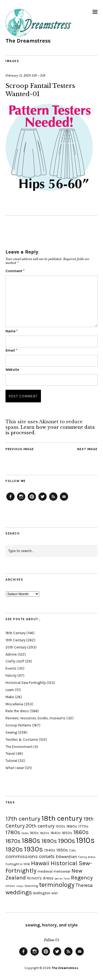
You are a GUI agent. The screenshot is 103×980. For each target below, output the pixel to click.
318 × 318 (38, 76)
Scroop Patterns (18, 725)
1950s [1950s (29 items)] (62, 850)
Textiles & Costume (22, 740)
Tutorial (11, 761)
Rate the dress (17, 711)
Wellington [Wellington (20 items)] (42, 893)
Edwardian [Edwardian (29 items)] (66, 857)
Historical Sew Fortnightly (26, 683)
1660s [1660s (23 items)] (72, 826)
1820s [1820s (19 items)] (45, 833)
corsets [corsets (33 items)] (47, 856)
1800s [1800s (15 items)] (25, 833)
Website (12, 370)
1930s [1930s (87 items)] (34, 849)
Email (11, 350)
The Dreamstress (28, 41)
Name (12, 331)
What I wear (15, 768)
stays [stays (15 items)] (20, 886)
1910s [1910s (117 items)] (85, 840)
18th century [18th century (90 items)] (62, 818)
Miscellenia (14, 704)
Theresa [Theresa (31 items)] (84, 885)
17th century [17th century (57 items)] (23, 819)
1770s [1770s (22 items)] (83, 826)
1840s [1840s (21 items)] (56, 833)
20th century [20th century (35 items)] (40, 826)
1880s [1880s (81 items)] (31, 841)
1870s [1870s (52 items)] (13, 841)
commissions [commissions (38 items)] (22, 856)
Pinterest (32, 500)
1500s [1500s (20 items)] (61, 826)
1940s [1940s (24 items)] (50, 850)
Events (11, 668)
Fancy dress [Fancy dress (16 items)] (87, 857)
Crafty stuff (15, 661)
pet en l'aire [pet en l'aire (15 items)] (62, 879)
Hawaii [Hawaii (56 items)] (40, 863)
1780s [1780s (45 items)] (13, 832)
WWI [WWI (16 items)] (55, 893)
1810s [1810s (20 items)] (34, 833)
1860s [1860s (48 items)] (81, 832)
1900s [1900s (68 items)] (66, 841)
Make (10, 697)
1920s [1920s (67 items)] (14, 849)
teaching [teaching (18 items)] (31, 886)
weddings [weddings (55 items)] (19, 892)
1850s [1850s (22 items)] (67, 833)
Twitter (43, 500)
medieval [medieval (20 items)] (45, 871)
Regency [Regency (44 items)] (82, 878)
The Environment (19, 747)
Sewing (11, 732)
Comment (15, 271)
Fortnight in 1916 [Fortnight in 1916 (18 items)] (18, 864)
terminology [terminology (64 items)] (57, 885)
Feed (53, 500)
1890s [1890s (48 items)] (49, 841)
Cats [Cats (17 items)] (73, 850)
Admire (11, 654)
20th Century (16, 647)
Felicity (11, 676)
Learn (10, 690)
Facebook (10, 500)
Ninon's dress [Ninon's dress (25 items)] (40, 878)
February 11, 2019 (18, 76)
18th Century (16, 633)
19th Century (15, 640)
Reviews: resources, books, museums (36, 718)
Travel (10, 754)
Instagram (21, 500)
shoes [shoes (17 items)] (10, 886)
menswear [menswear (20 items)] (62, 871)
